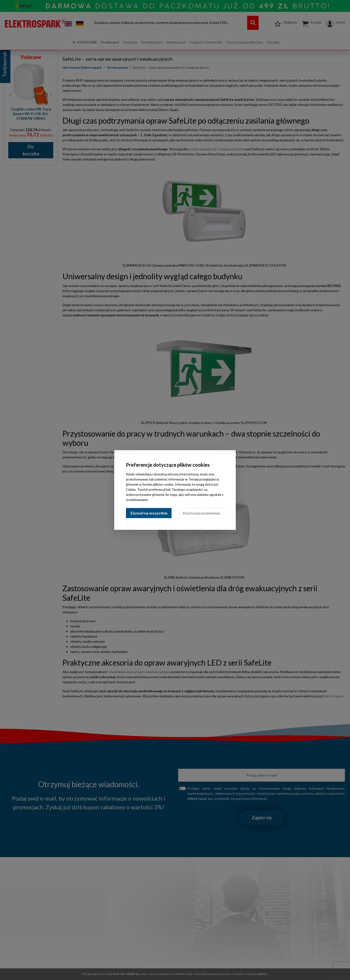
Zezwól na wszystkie (149, 513)
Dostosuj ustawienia (201, 513)
